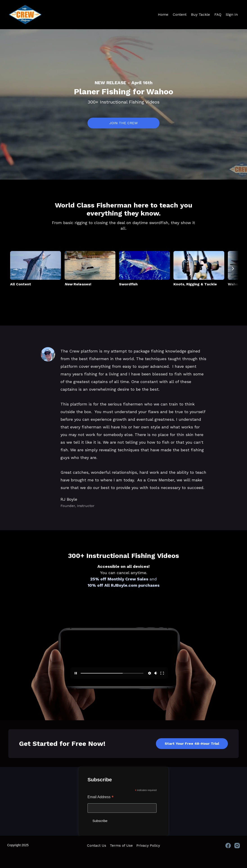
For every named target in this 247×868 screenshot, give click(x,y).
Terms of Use (121, 845)
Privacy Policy (148, 845)
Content (180, 14)
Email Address (101, 797)
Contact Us (97, 845)
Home (163, 14)
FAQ (218, 14)
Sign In (232, 14)
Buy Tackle (200, 14)
